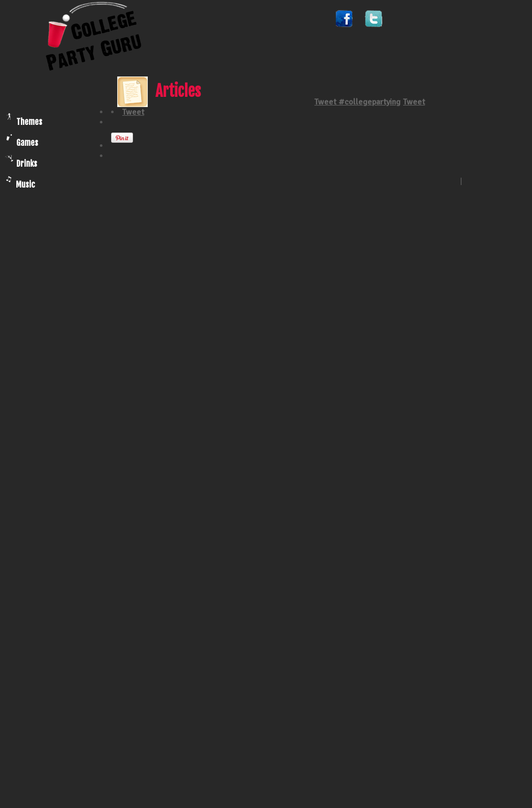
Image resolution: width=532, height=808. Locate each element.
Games (22, 141)
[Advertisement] (52, 653)
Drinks (21, 162)
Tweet (414, 102)
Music (21, 183)
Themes (24, 120)
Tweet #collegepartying (357, 102)
